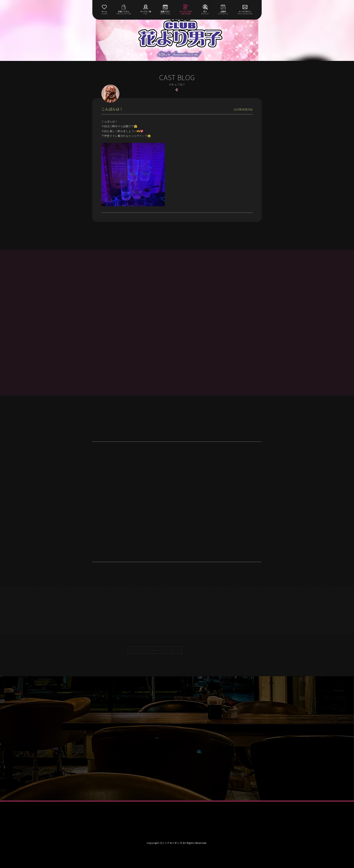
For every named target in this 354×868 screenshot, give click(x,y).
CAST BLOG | (153, 650)
